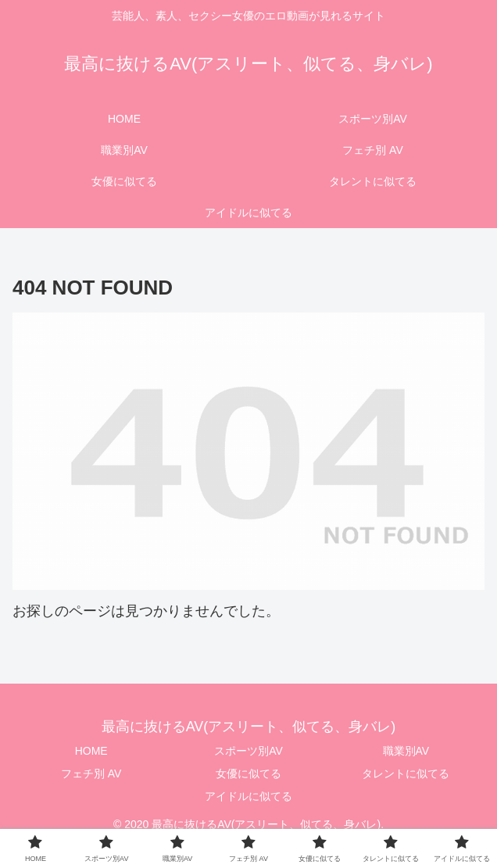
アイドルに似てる (248, 796)
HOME (91, 751)
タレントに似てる (406, 773)
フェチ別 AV (91, 773)
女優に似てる (248, 773)
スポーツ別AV (248, 751)
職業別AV (406, 751)
